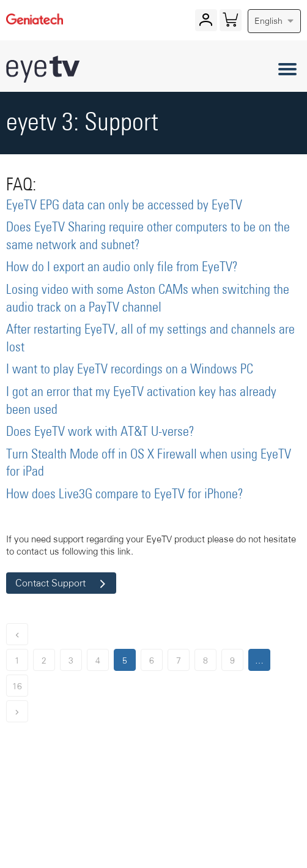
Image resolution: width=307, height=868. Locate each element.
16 (17, 686)
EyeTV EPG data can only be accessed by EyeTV (124, 206)
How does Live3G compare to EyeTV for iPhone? (125, 495)
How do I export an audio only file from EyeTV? (122, 268)
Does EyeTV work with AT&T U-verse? (100, 432)
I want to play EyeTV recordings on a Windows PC (130, 370)
